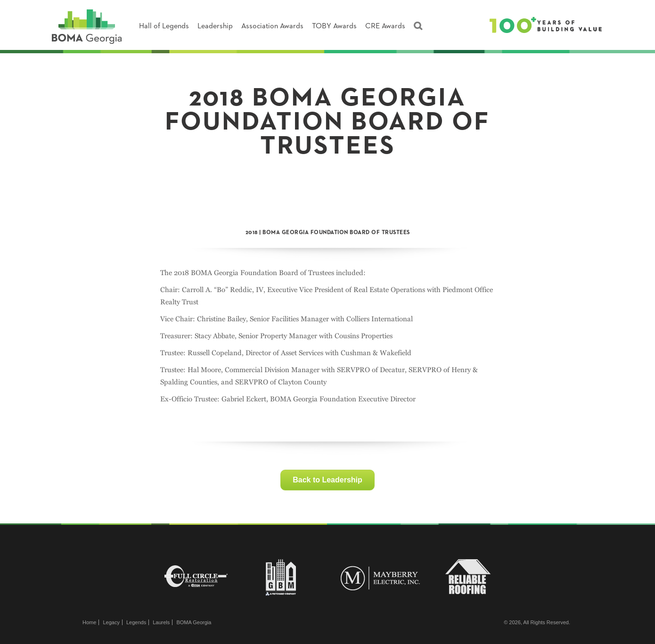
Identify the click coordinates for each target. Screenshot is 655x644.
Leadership (215, 26)
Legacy (111, 622)
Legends (136, 622)
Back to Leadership (327, 480)
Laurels (161, 622)
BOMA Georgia (194, 622)
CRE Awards (385, 26)
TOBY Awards (334, 26)
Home (89, 622)
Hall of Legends (164, 26)
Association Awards (272, 26)
